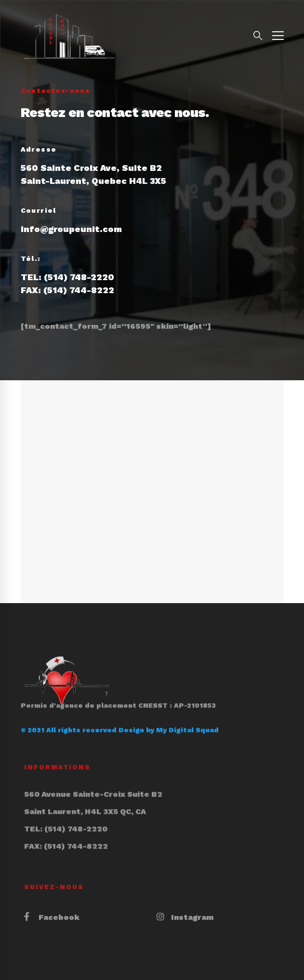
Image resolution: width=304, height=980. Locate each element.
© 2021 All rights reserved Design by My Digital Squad (120, 716)
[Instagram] (185, 917)
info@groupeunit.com (71, 229)
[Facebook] (52, 917)
